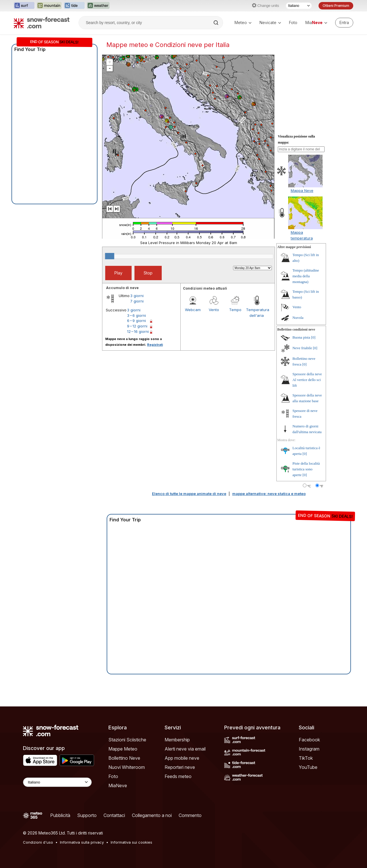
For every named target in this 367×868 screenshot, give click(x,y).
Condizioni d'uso (38, 842)
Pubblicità (60, 815)
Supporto (87, 815)
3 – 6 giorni (136, 315)
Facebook (309, 740)
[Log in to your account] (344, 23)
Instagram (309, 749)
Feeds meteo (178, 776)
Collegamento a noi (152, 815)
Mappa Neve (302, 191)
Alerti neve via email (185, 749)
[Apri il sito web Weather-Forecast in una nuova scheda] (98, 6)
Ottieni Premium (336, 6)
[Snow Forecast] (42, 23)
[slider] (110, 256)
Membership (177, 740)
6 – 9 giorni (136, 321)
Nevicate (270, 22)
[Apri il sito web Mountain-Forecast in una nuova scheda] (49, 6)
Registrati (155, 345)
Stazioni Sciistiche (127, 740)
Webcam (193, 310)
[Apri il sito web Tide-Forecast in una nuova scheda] (74, 6)
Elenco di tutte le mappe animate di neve (189, 494)
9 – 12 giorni (137, 326)
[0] (313, 337)
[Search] (216, 23)
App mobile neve (182, 758)
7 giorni (137, 301)
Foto (293, 22)
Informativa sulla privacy (82, 842)
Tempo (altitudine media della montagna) (306, 276)
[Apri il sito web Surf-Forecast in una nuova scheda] (24, 6)
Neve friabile (302, 348)
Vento (214, 310)
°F (322, 486)
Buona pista (301, 337)
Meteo (243, 22)
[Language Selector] (57, 782)
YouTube (308, 767)
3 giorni (137, 296)
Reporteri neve (180, 767)
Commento (190, 815)
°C (309, 486)
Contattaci (114, 815)
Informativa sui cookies (131, 842)
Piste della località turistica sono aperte (306, 469)
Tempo (235, 310)
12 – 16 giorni (138, 331)
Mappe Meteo (123, 749)
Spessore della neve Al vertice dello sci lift (307, 380)
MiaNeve (118, 785)
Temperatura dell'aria (257, 313)
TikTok (306, 758)
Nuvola (298, 318)
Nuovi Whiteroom (127, 767)
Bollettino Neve (124, 758)
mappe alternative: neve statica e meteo (269, 494)
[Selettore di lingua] (299, 6)
